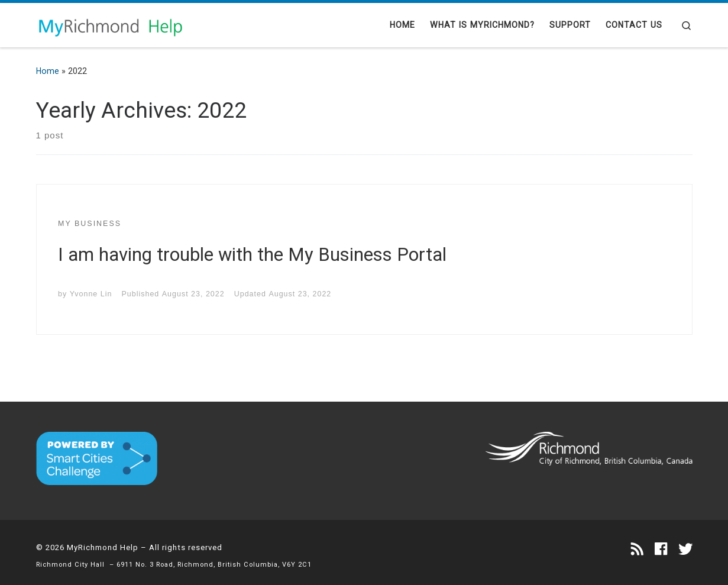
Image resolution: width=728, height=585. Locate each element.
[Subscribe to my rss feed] (637, 550)
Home (48, 71)
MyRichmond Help (103, 547)
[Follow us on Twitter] (685, 550)
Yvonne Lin (91, 294)
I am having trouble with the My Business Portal (252, 255)
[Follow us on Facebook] (661, 550)
